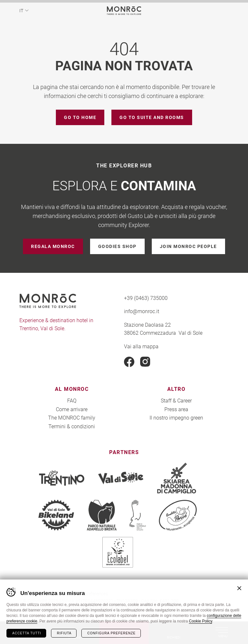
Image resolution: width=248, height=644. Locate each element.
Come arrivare (72, 409)
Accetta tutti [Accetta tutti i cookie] (27, 633)
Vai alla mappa (141, 346)
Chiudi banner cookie (239, 588)
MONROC (124, 10)
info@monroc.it (142, 311)
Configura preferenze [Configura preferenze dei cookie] (111, 633)
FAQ (72, 400)
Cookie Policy (201, 621)
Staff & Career (176, 400)
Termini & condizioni (72, 426)
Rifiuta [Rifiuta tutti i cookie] (64, 633)
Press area (176, 409)
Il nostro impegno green (176, 417)
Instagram (145, 362)
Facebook (129, 362)
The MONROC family (72, 417)
